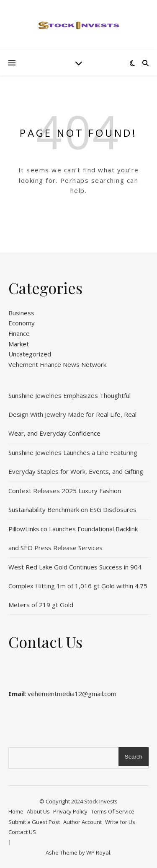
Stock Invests (101, 801)
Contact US (22, 832)
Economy (22, 323)
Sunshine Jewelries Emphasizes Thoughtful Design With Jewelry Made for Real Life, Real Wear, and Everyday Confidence (72, 414)
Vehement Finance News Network (57, 364)
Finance (19, 333)
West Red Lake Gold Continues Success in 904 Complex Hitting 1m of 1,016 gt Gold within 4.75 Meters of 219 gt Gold (78, 586)
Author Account (82, 822)
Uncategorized (30, 354)
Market (19, 344)
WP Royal (98, 852)
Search (134, 757)
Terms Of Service (113, 811)
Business (21, 313)
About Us (38, 811)
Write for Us (120, 822)
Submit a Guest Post (34, 822)
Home (16, 811)
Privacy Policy (70, 811)
